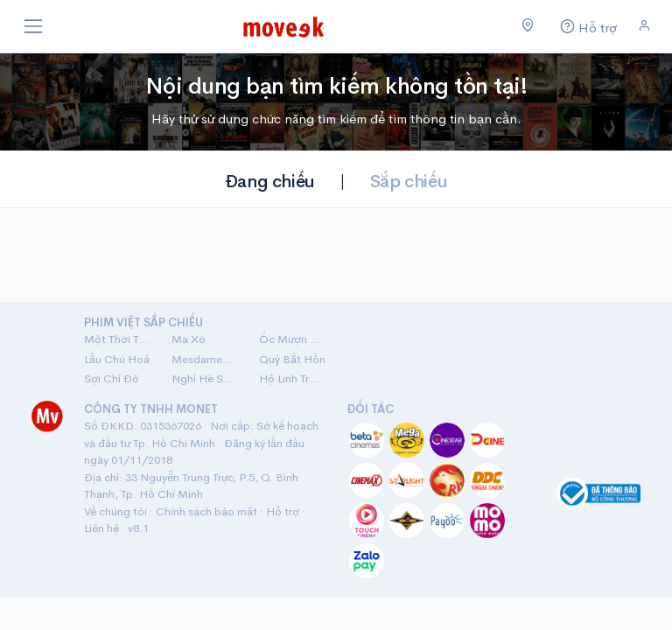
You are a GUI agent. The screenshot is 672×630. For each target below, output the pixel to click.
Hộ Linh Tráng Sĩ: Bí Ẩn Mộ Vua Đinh (292, 378)
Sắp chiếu (409, 182)
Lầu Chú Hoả (117, 359)
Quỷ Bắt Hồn (292, 359)
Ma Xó (189, 339)
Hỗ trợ (283, 511)
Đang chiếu (270, 182)
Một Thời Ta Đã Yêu (117, 339)
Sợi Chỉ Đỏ (112, 378)
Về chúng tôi (115, 511)
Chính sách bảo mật (206, 511)
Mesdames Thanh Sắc (205, 359)
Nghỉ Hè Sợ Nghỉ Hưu (205, 378)
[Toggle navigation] (33, 26)
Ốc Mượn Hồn (292, 339)
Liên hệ (101, 528)
